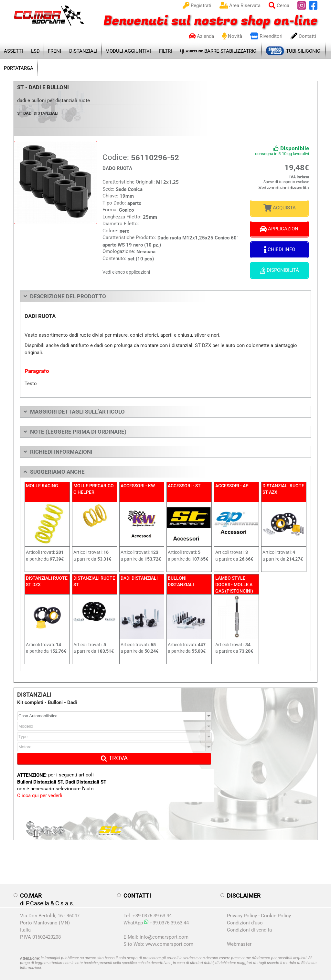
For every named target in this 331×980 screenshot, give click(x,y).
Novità (232, 36)
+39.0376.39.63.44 (166, 918)
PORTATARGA (19, 68)
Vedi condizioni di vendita (287, 187)
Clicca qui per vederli (40, 791)
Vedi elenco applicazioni (126, 272)
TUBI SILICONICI (294, 49)
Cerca (279, 5)
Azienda (201, 36)
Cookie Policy (276, 911)
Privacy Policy (242, 911)
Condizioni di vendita (249, 925)
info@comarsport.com (164, 932)
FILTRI (165, 51)
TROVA (114, 753)
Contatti (303, 36)
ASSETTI (13, 51)
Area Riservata (240, 5)
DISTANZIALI (83, 51)
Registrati (197, 5)
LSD (35, 51)
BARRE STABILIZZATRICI (219, 51)
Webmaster (239, 939)
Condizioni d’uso (245, 918)
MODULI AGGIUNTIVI (128, 51)
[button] (209, 711)
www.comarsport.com (169, 939)
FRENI (54, 51)
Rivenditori (266, 36)
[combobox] (114, 711)
